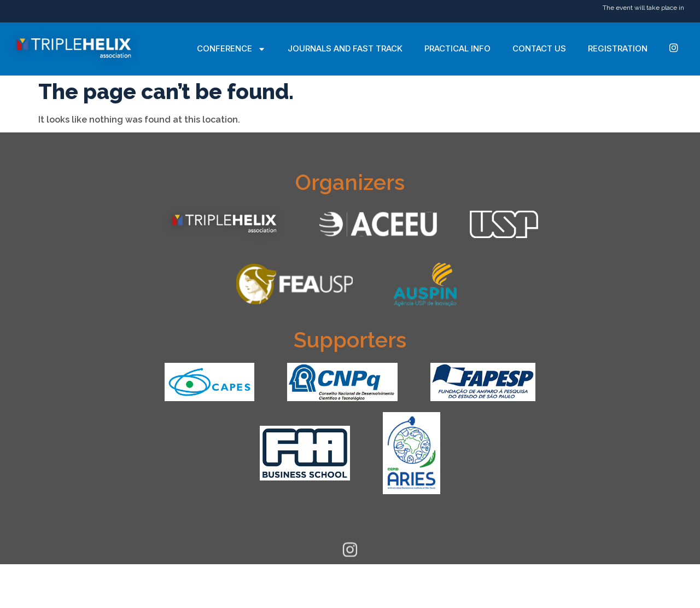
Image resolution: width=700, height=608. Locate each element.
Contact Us (539, 48)
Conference (231, 49)
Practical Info (457, 48)
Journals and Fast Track (345, 48)
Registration (618, 48)
